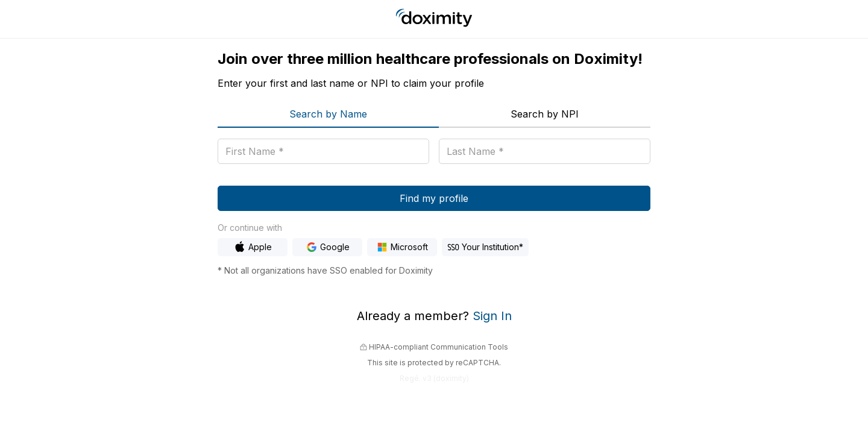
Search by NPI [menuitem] (545, 114)
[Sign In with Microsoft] (402, 247)
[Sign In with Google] (327, 247)
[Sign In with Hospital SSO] (485, 247)
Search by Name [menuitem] (328, 114)
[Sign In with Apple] (253, 247)
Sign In (492, 316)
